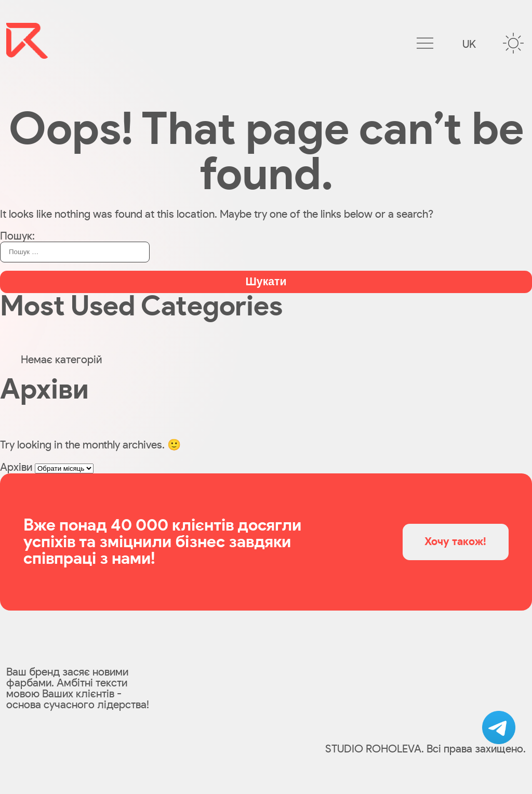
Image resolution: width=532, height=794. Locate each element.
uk (469, 44)
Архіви (16, 467)
